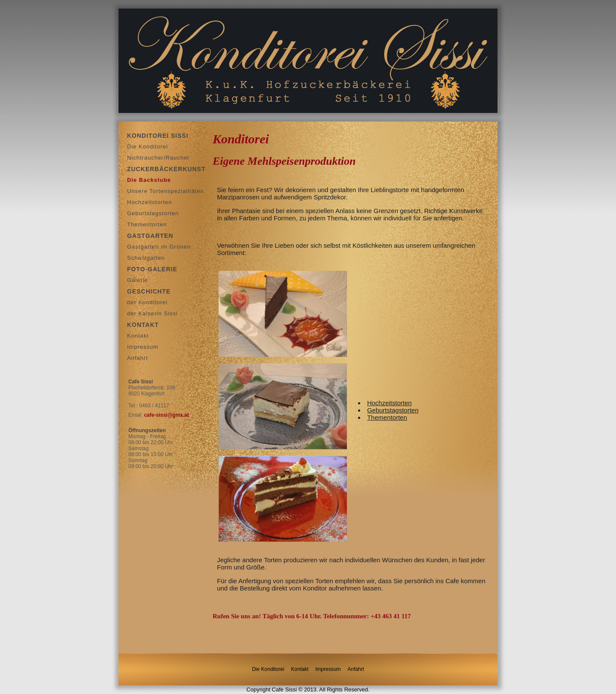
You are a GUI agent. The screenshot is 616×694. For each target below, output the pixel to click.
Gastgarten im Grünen (159, 247)
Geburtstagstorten (153, 213)
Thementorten (147, 224)
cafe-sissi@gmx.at (167, 415)
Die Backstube (149, 180)
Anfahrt (138, 358)
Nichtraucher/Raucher (158, 158)
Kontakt (138, 336)
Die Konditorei (148, 147)
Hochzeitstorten (150, 202)
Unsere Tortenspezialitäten (166, 191)
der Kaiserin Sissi (152, 313)
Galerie (138, 280)
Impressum (143, 347)
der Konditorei (147, 302)
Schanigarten (146, 258)
